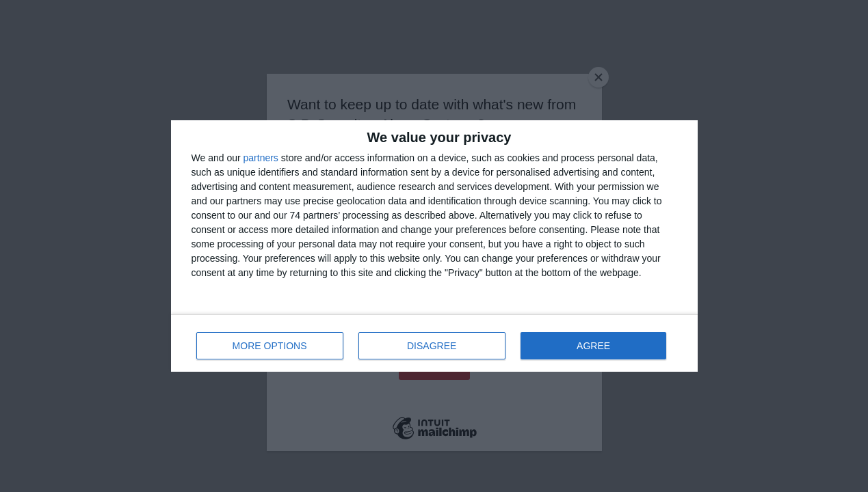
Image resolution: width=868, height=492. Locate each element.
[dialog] (434, 246)
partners (261, 158)
